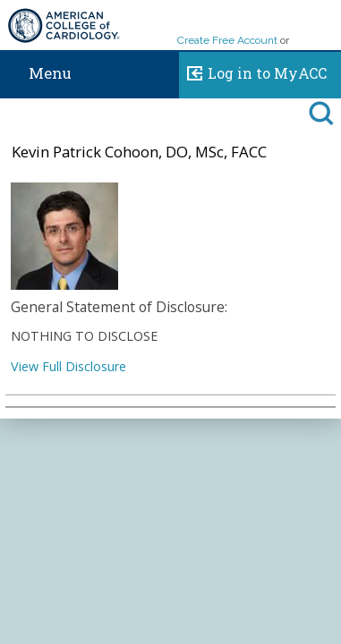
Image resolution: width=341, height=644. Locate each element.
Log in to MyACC (253, 71)
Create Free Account (227, 40)
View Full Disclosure (68, 366)
